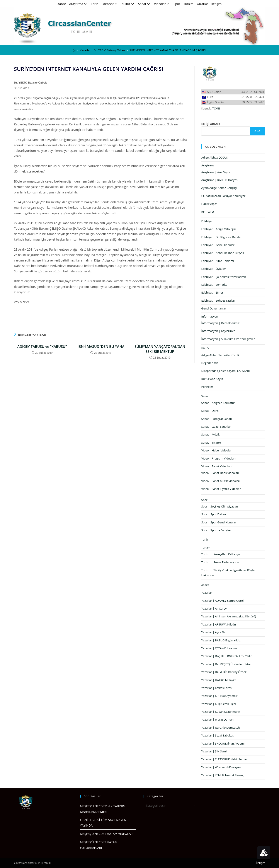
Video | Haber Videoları (217, 450)
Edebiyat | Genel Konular (218, 245)
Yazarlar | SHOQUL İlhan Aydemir (223, 743)
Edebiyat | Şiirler (212, 292)
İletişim (217, 4)
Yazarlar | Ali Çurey (214, 608)
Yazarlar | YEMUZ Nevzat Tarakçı (223, 775)
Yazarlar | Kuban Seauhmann (221, 712)
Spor (177, 4)
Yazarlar (202, 4)
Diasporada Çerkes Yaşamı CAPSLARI (225, 371)
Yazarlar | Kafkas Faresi (217, 688)
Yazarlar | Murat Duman (217, 719)
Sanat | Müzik (210, 434)
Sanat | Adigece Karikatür (218, 403)
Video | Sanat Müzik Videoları (221, 481)
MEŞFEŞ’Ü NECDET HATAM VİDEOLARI (107, 834)
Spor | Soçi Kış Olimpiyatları (219, 506)
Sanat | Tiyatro (211, 443)
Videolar (162, 4)
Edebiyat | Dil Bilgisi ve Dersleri (222, 237)
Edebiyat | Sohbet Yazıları (218, 301)
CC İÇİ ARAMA (211, 124)
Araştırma (78, 4)
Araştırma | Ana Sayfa (216, 172)
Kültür (128, 4)
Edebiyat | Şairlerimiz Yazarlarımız (224, 277)
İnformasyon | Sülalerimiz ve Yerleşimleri (228, 339)
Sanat (145, 4)
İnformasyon (210, 316)
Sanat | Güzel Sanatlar (216, 427)
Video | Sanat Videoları (216, 466)
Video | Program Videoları (218, 458)
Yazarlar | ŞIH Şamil (214, 751)
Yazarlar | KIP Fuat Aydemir (219, 696)
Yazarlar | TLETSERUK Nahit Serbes (224, 759)
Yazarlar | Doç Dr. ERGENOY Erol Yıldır (226, 656)
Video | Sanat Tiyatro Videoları (221, 489)
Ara (258, 131)
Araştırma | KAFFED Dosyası (220, 180)
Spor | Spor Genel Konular (219, 522)
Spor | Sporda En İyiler (216, 530)
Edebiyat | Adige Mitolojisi (218, 229)
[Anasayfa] (74, 50)
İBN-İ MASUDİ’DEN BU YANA (101, 347)
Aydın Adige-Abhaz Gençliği (219, 188)
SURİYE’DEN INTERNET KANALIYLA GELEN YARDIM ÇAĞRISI (168, 50)
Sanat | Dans (210, 411)
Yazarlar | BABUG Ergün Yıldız (221, 640)
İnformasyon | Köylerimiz (218, 331)
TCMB (216, 108)
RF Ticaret (208, 212)
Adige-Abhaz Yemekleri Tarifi (220, 355)
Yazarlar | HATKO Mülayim (219, 680)
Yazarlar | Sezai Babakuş (217, 735)
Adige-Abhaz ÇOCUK (215, 157)
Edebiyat (110, 4)
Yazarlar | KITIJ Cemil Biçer (219, 704)
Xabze (62, 4)
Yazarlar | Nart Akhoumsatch (220, 728)
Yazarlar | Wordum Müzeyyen (221, 767)
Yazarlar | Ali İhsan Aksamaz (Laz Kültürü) (229, 616)
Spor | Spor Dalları (214, 514)
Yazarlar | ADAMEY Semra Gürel (222, 601)
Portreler (207, 387)
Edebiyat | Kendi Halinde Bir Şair (223, 253)
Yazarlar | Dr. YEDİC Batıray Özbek (224, 672)
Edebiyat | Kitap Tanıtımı (217, 261)
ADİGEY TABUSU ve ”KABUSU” (42, 347)
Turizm (188, 4)
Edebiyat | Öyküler (214, 269)
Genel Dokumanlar (214, 308)
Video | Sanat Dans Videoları (220, 473)
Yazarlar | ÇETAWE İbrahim (219, 648)
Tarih (94, 4)
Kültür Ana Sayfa (212, 379)
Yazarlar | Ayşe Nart (214, 632)
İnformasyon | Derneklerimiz (220, 323)
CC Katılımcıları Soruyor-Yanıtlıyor (223, 196)
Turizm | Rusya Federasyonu (220, 562)
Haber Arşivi (209, 204)
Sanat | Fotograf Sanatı (216, 419)
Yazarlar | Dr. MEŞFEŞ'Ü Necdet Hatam (227, 664)
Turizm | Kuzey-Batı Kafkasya (220, 554)
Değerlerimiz (210, 363)
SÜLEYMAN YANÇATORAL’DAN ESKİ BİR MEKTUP (160, 349)
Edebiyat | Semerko (214, 285)
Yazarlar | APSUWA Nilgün (218, 624)
